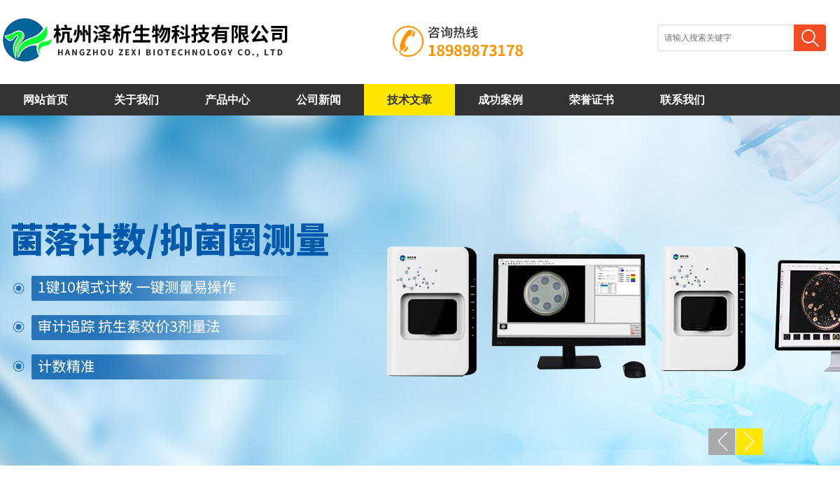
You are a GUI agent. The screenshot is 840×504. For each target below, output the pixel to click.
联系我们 (682, 100)
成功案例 (500, 100)
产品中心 (227, 100)
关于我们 (136, 100)
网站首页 (45, 100)
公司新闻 (318, 100)
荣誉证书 (591, 100)
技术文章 (409, 100)
